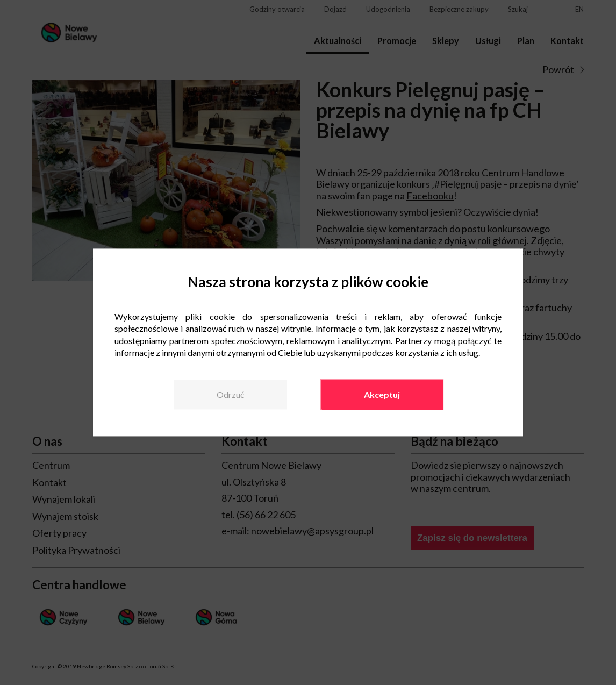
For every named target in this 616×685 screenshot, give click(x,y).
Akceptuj (382, 394)
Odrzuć (230, 394)
